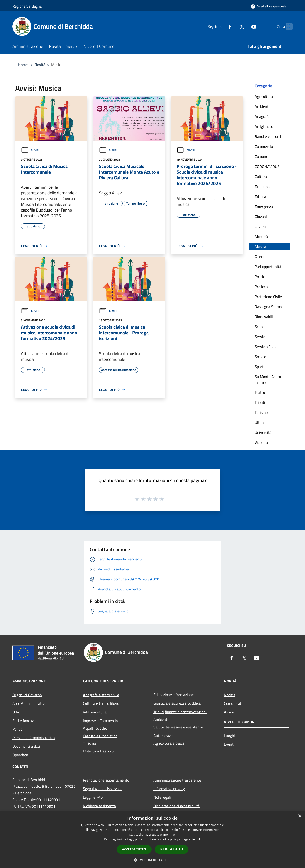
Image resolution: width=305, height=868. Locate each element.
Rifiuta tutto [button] (172, 849)
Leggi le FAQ (93, 797)
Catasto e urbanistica (100, 736)
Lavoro (260, 227)
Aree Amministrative (29, 703)
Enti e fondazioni (26, 721)
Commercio (264, 146)
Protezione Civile (268, 297)
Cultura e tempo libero (101, 703)
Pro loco (261, 287)
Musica (260, 247)
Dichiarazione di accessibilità (177, 806)
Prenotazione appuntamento (106, 780)
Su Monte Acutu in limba (268, 379)
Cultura (261, 177)
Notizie (230, 695)
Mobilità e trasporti (98, 751)
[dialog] (152, 840)
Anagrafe (262, 116)
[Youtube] (244, 26)
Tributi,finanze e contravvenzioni (180, 712)
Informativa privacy (169, 789)
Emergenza (264, 207)
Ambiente (263, 106)
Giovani (261, 217)
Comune (261, 156)
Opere (260, 257)
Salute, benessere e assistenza (178, 727)
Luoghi (229, 736)
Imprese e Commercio (100, 721)
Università (263, 432)
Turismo (261, 412)
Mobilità (261, 237)
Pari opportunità (268, 267)
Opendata (20, 755)
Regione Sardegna (27, 6)
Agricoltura (264, 96)
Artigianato (264, 126)
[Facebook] (221, 26)
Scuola (260, 327)
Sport (259, 367)
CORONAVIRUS (267, 167)
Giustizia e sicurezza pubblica (177, 703)
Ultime (260, 422)
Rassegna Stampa (269, 307)
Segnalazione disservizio (103, 789)
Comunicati (233, 703)
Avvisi (30, 150)
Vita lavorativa (95, 712)
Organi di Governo (27, 695)
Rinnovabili (264, 317)
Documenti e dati (26, 746)
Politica (261, 277)
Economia (263, 187)
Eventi (229, 744)
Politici (18, 729)
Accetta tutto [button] (134, 849)
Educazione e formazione (174, 695)
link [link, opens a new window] (198, 839)
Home (23, 65)
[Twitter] (233, 26)
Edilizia (260, 197)
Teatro (260, 392)
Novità (40, 65)
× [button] (300, 816)
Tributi (260, 402)
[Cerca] (287, 26)
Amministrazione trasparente (177, 780)
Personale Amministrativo (33, 738)
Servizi (260, 337)
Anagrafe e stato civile (101, 695)
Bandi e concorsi (268, 136)
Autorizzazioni (165, 736)
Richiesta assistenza (99, 806)
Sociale (260, 357)
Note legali (162, 797)
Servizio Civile (266, 347)
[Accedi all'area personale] (269, 6)
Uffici (17, 712)
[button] (152, 860)
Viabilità (261, 442)
